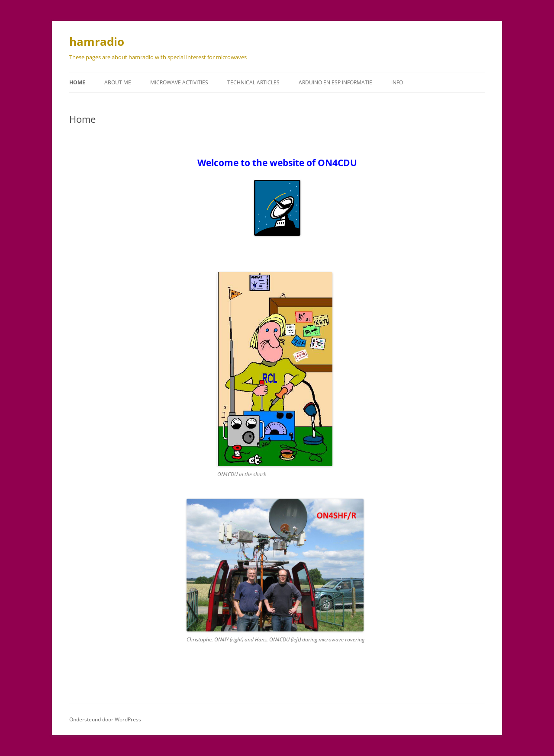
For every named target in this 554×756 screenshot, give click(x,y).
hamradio (97, 42)
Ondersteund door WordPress (105, 719)
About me (118, 82)
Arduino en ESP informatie (335, 82)
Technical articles (253, 82)
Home (77, 82)
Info (397, 82)
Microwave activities (179, 82)
